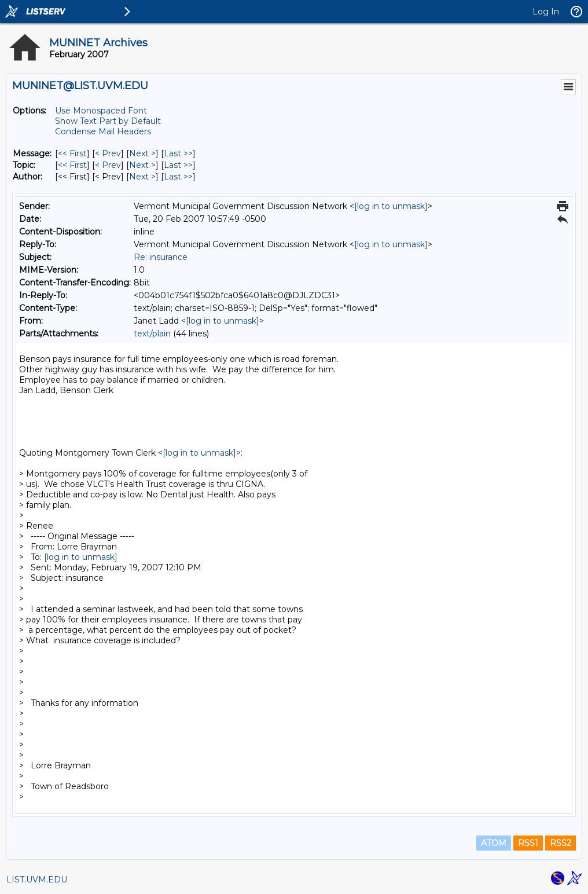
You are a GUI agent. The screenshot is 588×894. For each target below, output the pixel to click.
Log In (546, 12)
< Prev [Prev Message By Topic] (108, 165)
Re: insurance (161, 257)
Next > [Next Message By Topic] (142, 165)
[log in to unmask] (391, 206)
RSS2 (561, 843)
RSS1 (528, 843)
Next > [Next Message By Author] (142, 177)
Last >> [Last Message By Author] (178, 177)
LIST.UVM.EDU (37, 880)
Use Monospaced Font (101, 111)
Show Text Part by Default (108, 121)
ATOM (494, 843)
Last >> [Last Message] (178, 153)
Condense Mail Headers (103, 131)
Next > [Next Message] (142, 153)
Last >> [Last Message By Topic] (178, 165)
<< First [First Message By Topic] (72, 165)
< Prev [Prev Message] (108, 153)
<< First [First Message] (72, 153)
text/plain (152, 334)
